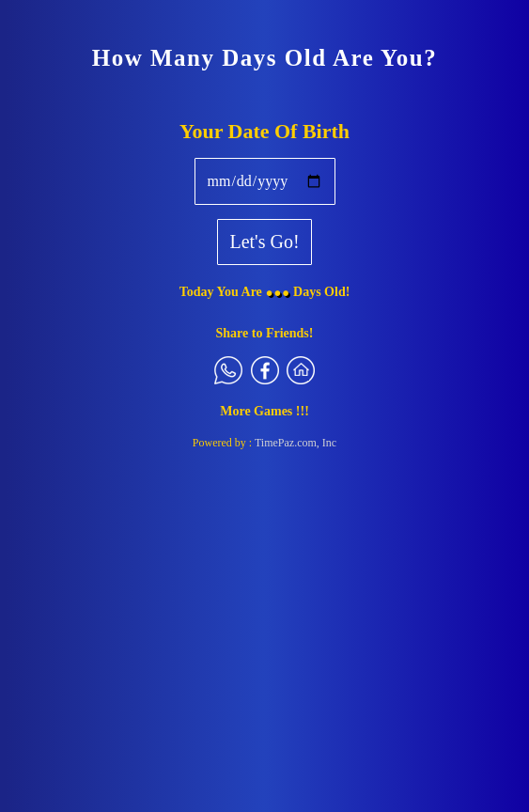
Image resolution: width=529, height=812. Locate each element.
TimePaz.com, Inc (296, 443)
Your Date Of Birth (264, 131)
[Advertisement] (264, 598)
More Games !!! (264, 411)
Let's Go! (264, 242)
